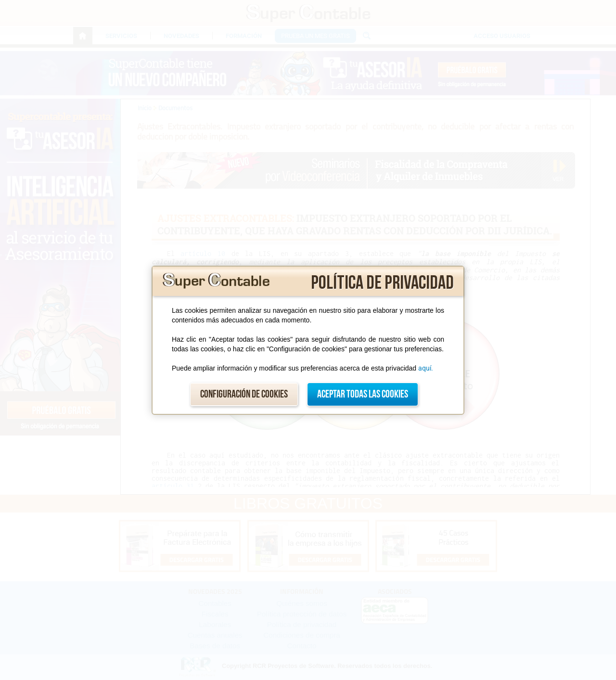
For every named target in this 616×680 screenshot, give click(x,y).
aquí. (426, 368)
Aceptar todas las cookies (363, 394)
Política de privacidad (382, 283)
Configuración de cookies (244, 394)
